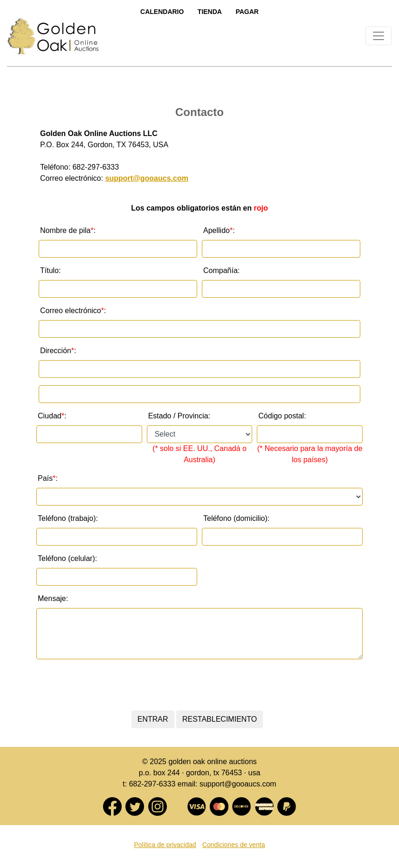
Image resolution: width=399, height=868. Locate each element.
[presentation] (197, 685)
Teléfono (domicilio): (236, 518)
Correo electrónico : (73, 311)
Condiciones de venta (234, 845)
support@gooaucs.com (147, 178)
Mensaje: (53, 598)
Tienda (210, 12)
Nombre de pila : (68, 231)
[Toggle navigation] (378, 36)
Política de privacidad (165, 845)
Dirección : (58, 351)
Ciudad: (52, 416)
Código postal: (282, 416)
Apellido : (219, 231)
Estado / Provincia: (179, 416)
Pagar (247, 12)
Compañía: (221, 270)
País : (48, 478)
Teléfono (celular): (67, 558)
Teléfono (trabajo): (68, 518)
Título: (50, 270)
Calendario (162, 12)
